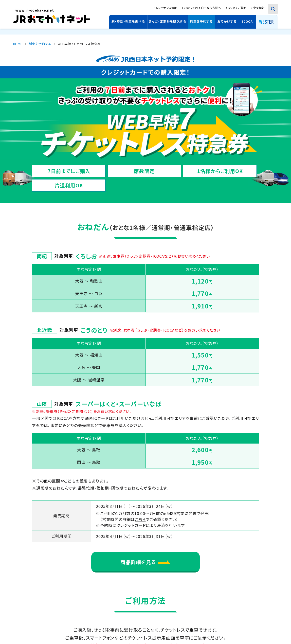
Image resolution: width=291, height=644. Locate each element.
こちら (140, 519)
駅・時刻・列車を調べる (128, 21)
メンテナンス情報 (166, 8)
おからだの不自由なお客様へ (202, 8)
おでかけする (227, 21)
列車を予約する (201, 21)
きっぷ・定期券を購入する (168, 21)
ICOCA (247, 21)
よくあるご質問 (237, 8)
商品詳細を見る (145, 562)
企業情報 (259, 8)
